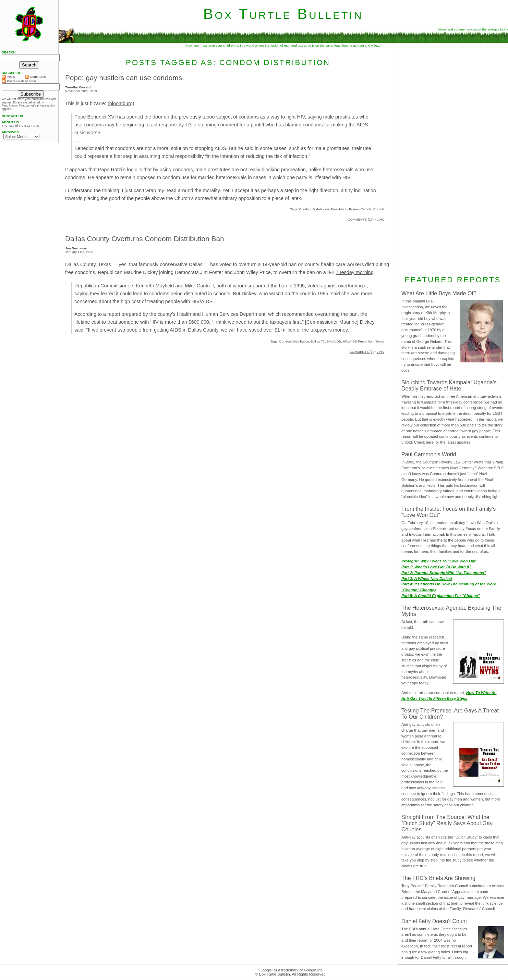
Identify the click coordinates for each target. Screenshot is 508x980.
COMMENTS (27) (361, 219)
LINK (380, 219)
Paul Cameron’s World (429, 454)
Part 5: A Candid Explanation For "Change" (441, 596)
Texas (380, 341)
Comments (35, 77)
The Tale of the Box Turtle (20, 126)
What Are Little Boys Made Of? (439, 293)
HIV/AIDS (334, 341)
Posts (8, 77)
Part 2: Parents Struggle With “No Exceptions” (444, 573)
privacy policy (46, 106)
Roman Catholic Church (366, 209)
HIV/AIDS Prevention (358, 341)
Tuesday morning (355, 272)
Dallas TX (318, 341)
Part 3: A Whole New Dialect (427, 579)
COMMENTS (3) (362, 352)
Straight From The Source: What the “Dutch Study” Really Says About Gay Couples (447, 823)
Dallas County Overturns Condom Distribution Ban (145, 239)
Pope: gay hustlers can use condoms (124, 78)
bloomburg (121, 103)
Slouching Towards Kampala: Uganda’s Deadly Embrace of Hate (449, 386)
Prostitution (339, 209)
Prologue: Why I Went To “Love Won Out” (439, 561)
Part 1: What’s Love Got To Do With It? (436, 567)
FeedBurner (9, 106)
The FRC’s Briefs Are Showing (438, 878)
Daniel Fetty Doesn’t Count (434, 921)
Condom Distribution (314, 209)
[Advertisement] (453, 161)
